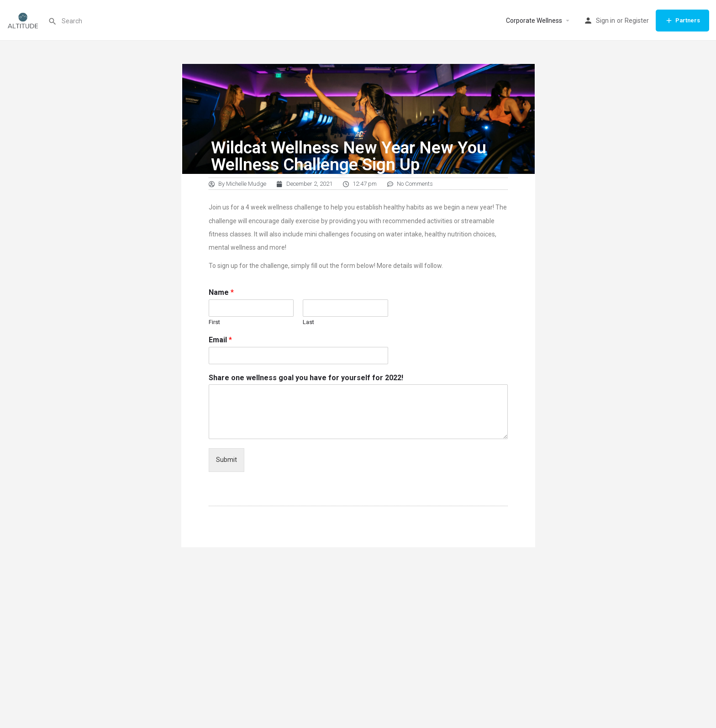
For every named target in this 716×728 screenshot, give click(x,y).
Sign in (605, 21)
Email (220, 340)
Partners (682, 21)
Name (221, 292)
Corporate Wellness (534, 21)
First (214, 322)
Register (637, 21)
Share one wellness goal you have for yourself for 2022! (306, 378)
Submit (226, 460)
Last (308, 322)
